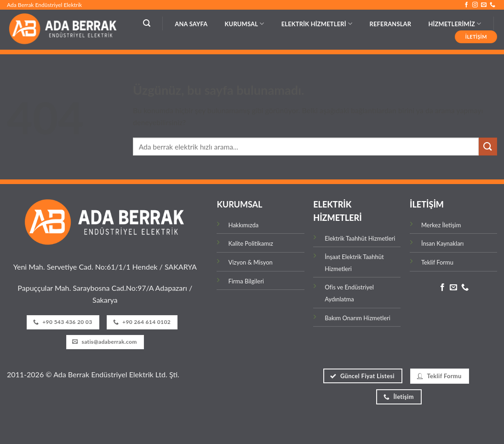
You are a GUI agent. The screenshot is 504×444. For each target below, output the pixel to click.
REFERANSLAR (390, 24)
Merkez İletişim (441, 225)
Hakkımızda (243, 225)
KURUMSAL (245, 24)
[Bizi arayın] (493, 5)
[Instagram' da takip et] (475, 5)
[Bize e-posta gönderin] (484, 5)
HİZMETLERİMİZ (455, 24)
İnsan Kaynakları (442, 243)
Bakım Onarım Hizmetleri (358, 318)
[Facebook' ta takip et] (466, 5)
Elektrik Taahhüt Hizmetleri (360, 238)
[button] (146, 23)
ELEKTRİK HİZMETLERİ (317, 24)
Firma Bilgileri (246, 281)
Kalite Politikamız (250, 243)
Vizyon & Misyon (250, 262)
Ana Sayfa (191, 24)
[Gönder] (488, 147)
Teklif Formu (437, 262)
